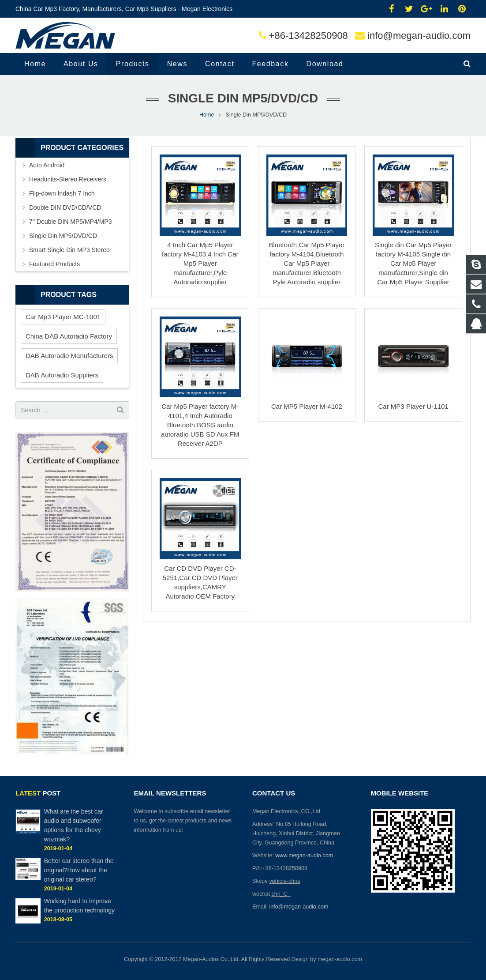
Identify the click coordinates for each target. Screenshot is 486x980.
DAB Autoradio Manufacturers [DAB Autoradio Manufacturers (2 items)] (69, 356)
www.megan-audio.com (304, 856)
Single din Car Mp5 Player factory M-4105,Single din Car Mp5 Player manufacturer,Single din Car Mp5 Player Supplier (413, 263)
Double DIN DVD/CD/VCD (65, 207)
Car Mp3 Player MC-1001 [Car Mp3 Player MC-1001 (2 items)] (63, 317)
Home (207, 115)
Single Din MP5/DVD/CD (63, 236)
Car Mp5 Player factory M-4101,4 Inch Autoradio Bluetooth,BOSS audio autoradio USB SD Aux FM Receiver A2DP (200, 425)
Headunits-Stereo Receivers (68, 179)
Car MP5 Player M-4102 (307, 406)
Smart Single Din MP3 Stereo (69, 250)
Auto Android (47, 165)
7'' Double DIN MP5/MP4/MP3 (70, 222)
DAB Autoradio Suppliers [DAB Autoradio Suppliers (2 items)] (62, 375)
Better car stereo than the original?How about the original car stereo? (79, 870)
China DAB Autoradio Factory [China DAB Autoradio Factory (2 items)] (69, 336)
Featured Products (54, 264)
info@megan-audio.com (419, 36)
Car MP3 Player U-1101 (413, 406)
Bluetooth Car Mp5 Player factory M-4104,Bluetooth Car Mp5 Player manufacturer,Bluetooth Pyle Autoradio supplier (307, 263)
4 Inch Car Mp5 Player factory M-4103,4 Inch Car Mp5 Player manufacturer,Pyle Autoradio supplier (200, 263)
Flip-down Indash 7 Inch (62, 193)
